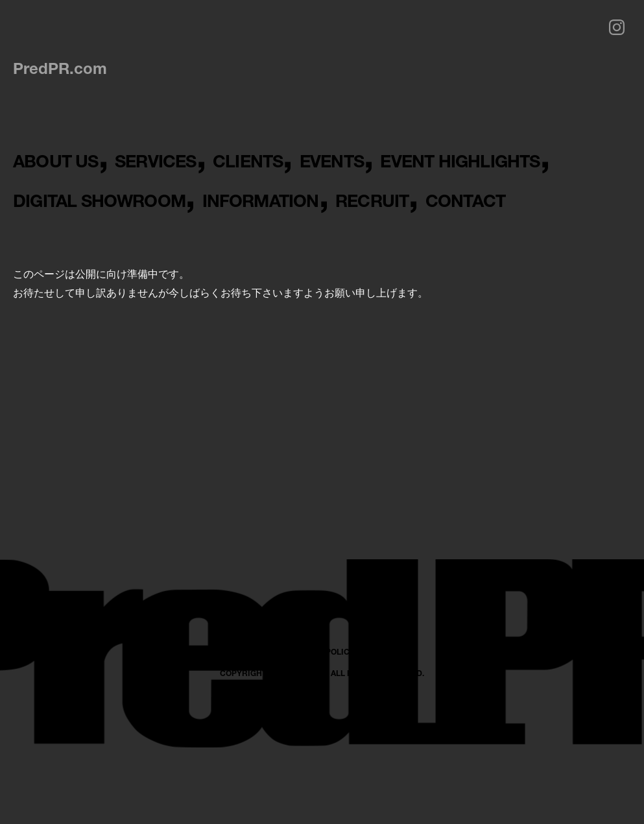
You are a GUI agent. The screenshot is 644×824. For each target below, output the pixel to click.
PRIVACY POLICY (322, 769)
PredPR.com (60, 68)
